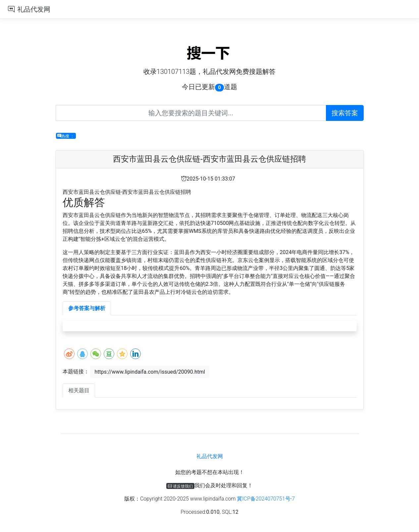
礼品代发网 (34, 9)
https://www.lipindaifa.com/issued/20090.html (150, 372)
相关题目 (79, 390)
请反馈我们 (180, 486)
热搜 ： (66, 136)
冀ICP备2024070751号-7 (266, 499)
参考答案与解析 (87, 308)
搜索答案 (345, 113)
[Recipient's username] (191, 113)
